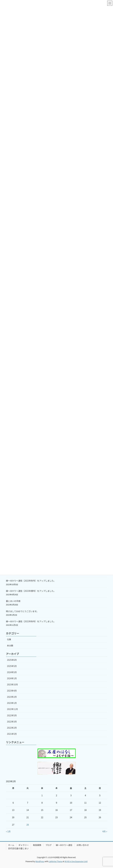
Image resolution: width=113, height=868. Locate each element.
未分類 (10, 646)
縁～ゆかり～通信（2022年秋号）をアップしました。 (31, 621)
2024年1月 (12, 678)
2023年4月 (12, 691)
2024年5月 (12, 672)
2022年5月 (12, 715)
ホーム (11, 845)
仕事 (9, 639)
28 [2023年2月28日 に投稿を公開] (28, 825)
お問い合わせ (83, 845)
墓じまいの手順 (13, 601)
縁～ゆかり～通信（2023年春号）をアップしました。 (31, 591)
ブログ (49, 845)
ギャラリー (24, 845)
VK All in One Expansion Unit (76, 861)
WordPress (40, 861)
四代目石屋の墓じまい (18, 848)
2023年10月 (13, 684)
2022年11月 (13, 709)
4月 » (105, 831)
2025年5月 (12, 666)
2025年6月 (12, 660)
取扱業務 (37, 845)
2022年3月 (12, 722)
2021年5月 (12, 734)
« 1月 (8, 831)
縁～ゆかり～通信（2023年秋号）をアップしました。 (31, 581)
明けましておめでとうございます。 (22, 611)
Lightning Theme (56, 861)
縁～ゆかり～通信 (64, 845)
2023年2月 (12, 697)
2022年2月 (12, 728)
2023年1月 (12, 703)
